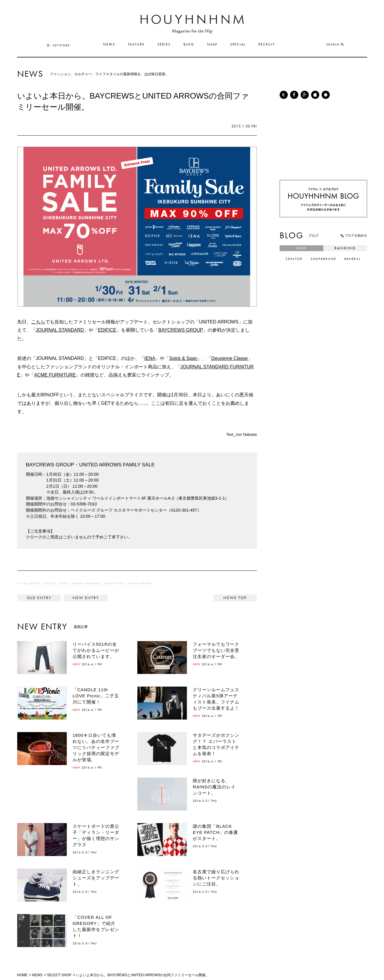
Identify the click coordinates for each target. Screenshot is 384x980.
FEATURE (136, 45)
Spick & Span (183, 358)
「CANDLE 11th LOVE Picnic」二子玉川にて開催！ (96, 696)
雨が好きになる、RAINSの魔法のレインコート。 (214, 787)
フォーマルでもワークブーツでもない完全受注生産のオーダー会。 (216, 650)
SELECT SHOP (114, 584)
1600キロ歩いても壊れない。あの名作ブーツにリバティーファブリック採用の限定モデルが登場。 (96, 747)
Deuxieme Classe (229, 358)
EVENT (63, 584)
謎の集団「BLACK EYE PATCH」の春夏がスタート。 (215, 832)
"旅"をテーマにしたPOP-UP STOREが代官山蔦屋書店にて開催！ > (86, 598)
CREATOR (294, 259)
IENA (150, 358)
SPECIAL (238, 45)
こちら (38, 322)
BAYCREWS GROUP (181, 330)
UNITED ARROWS (140, 584)
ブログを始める (353, 235)
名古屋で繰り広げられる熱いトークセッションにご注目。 (216, 878)
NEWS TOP (235, 598)
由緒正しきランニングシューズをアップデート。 (96, 878)
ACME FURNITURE (55, 375)
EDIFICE (107, 330)
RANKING (345, 248)
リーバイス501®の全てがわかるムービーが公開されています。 (96, 650)
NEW (301, 248)
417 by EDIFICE (29, 584)
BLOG (189, 45)
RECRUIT (266, 45)
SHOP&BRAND (323, 259)
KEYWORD (58, 45)
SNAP (212, 45)
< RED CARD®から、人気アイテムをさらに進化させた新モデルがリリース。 (39, 598)
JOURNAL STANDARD (60, 330)
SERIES (164, 45)
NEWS (109, 45)
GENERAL (352, 259)
